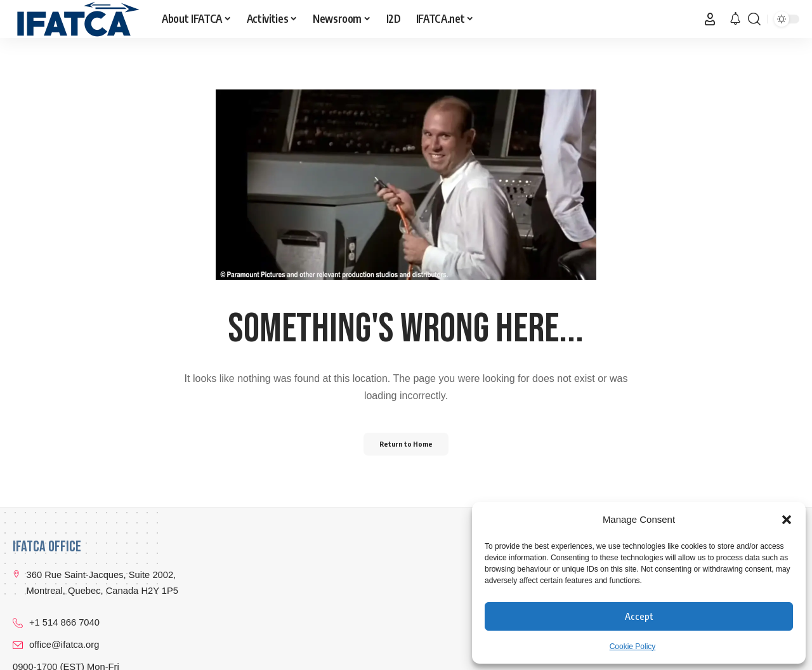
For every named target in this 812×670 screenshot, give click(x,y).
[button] (787, 520)
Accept (639, 616)
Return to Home (406, 444)
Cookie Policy (633, 647)
